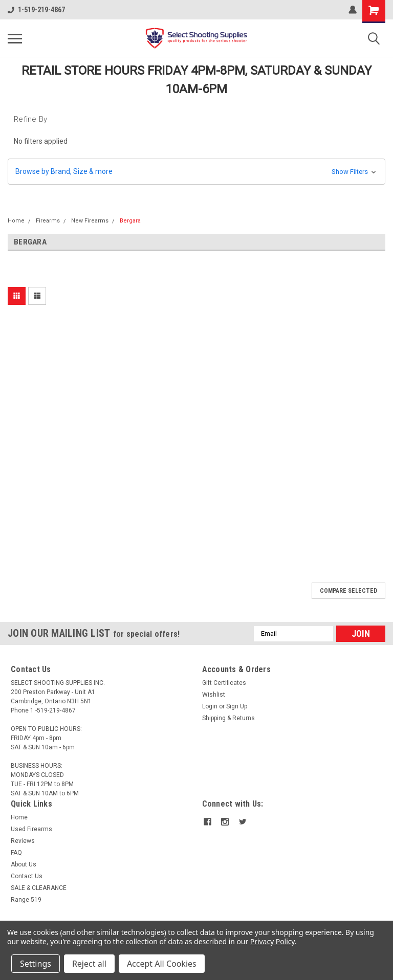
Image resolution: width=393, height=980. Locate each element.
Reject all (89, 964)
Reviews (23, 841)
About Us (24, 864)
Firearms (48, 221)
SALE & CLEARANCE (39, 888)
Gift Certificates (224, 683)
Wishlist (214, 695)
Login (210, 706)
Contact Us (27, 876)
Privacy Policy (272, 941)
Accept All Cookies (162, 964)
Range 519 (26, 900)
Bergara (130, 221)
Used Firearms (31, 829)
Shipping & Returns (228, 718)
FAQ (16, 853)
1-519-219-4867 (36, 10)
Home (16, 221)
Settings (36, 964)
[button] (196, 172)
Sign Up (237, 706)
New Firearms (90, 221)
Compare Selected (348, 591)
